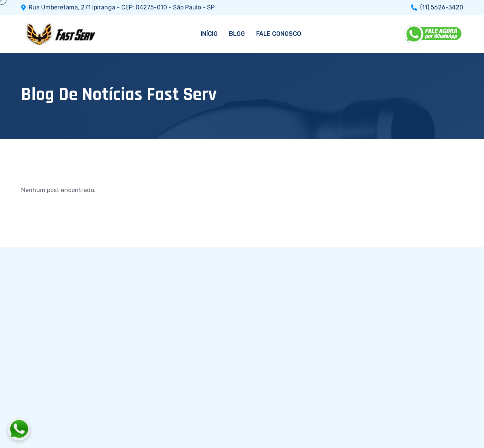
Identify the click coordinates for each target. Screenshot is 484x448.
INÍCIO (209, 34)
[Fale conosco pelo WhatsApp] (61, 429)
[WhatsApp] (434, 34)
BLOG (237, 34)
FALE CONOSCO (279, 34)
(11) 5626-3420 (442, 8)
